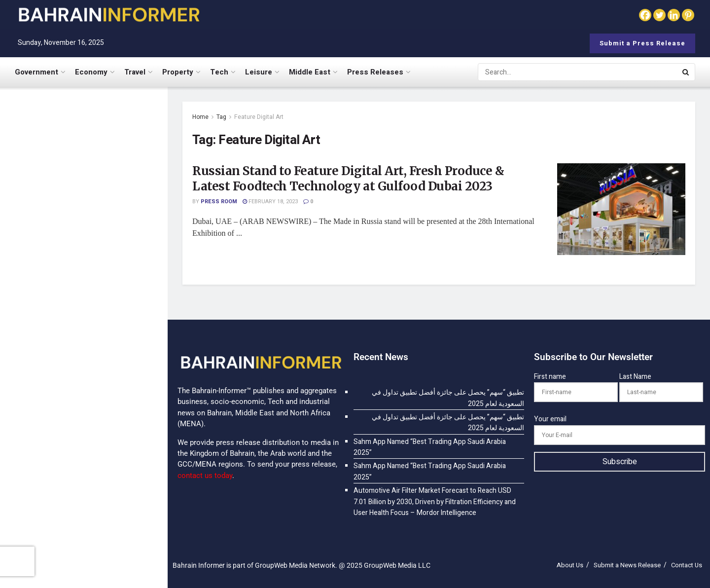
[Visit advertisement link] (83, 430)
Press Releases (375, 72)
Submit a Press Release (642, 43)
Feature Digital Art (259, 117)
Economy (91, 72)
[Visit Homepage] (108, 15)
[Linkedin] (674, 15)
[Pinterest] (688, 15)
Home (200, 117)
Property (178, 72)
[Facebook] (645, 15)
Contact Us (687, 565)
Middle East (310, 72)
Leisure (259, 72)
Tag (221, 117)
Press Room (219, 202)
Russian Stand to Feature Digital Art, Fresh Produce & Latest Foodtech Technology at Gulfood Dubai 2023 (348, 179)
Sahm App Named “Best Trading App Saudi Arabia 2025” (96, 270)
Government (36, 72)
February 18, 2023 (270, 202)
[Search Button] (686, 72)
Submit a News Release (627, 565)
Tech (219, 72)
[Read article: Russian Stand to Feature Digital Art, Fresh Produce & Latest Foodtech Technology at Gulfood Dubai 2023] (621, 209)
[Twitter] (659, 15)
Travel (135, 72)
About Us (570, 565)
